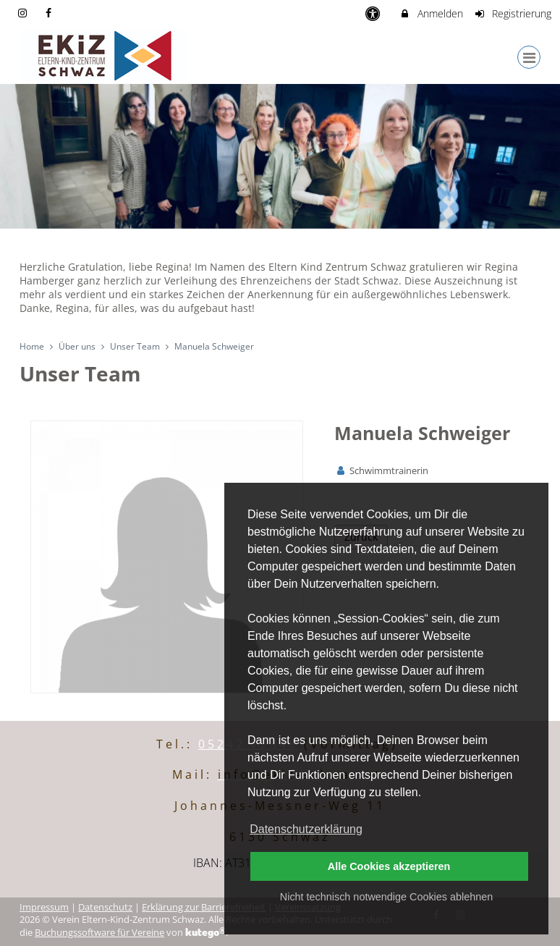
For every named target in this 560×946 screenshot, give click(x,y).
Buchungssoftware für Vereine (99, 933)
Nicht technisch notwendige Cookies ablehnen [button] (386, 897)
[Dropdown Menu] (529, 57)
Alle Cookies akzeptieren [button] (389, 866)
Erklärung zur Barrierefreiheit (204, 907)
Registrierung (513, 13)
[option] (280, 156)
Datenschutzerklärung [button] (306, 829)
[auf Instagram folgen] (24, 13)
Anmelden (431, 13)
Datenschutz (105, 907)
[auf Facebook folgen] (51, 13)
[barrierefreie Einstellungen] (374, 13)
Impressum (44, 907)
